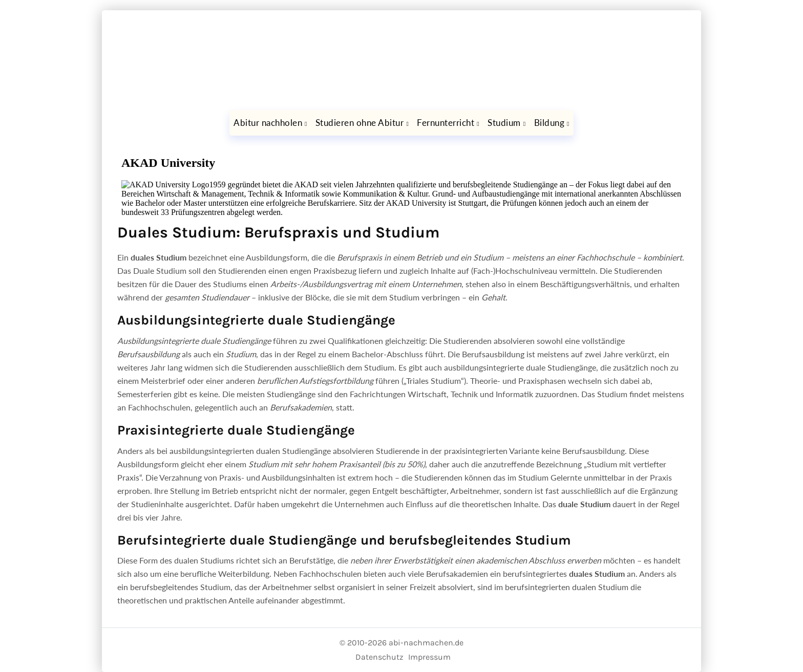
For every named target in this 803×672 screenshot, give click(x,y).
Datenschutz (379, 657)
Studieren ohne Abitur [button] (360, 123)
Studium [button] (504, 123)
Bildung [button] (550, 123)
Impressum (429, 657)
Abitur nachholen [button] (268, 123)
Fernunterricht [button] (446, 123)
